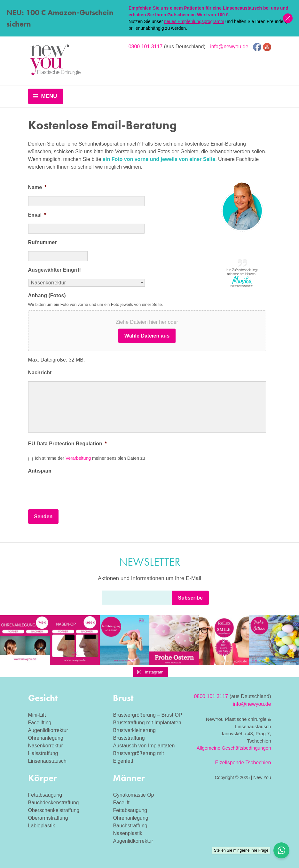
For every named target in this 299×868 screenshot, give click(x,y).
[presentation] (77, 492)
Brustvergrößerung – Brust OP (147, 715)
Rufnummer (43, 242)
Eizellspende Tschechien (243, 763)
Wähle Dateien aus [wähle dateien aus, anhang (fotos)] (147, 336)
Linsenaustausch (47, 761)
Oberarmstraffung (48, 818)
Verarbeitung (78, 458)
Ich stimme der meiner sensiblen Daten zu (90, 458)
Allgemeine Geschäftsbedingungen (234, 748)
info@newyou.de (229, 47)
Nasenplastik (128, 833)
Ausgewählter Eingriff (55, 270)
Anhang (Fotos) (47, 295)
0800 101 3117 (146, 47)
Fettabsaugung (45, 795)
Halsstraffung (43, 753)
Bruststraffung (129, 738)
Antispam (40, 471)
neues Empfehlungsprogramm (194, 21)
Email (37, 215)
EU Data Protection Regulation (67, 444)
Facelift (121, 803)
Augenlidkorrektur (48, 730)
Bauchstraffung (130, 826)
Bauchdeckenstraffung (54, 803)
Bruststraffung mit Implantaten (147, 723)
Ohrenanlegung (46, 738)
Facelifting (40, 723)
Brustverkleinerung (134, 730)
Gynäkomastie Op (133, 795)
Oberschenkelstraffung (54, 810)
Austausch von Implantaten (144, 746)
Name (37, 187)
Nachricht (40, 373)
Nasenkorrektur (46, 746)
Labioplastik (42, 826)
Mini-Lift (37, 715)
